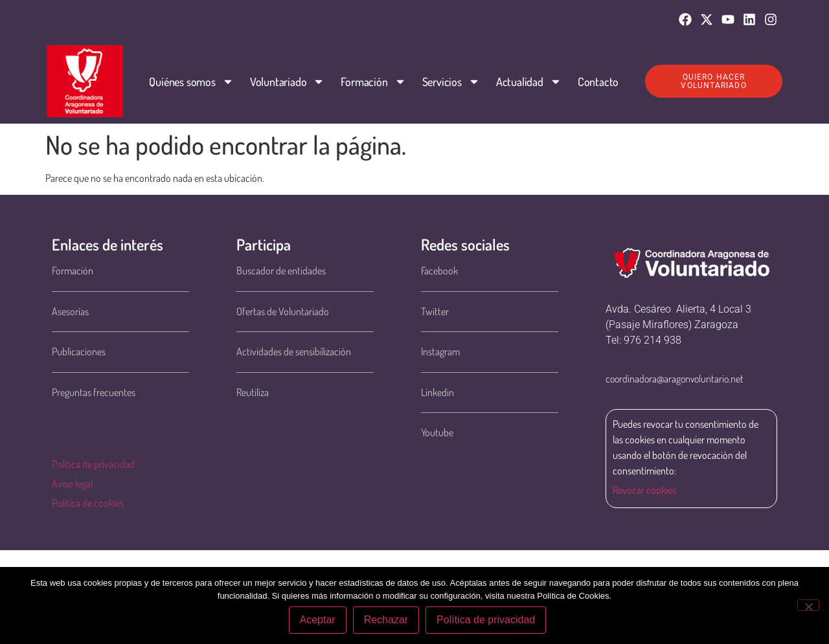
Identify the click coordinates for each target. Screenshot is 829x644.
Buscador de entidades (281, 271)
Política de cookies (88, 503)
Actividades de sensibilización (294, 351)
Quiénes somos (191, 82)
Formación (373, 82)
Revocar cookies (644, 490)
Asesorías (70, 311)
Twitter (435, 311)
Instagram (440, 351)
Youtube (437, 432)
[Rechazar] (808, 605)
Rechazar (386, 620)
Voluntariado (287, 82)
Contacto (597, 82)
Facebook (439, 271)
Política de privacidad (93, 464)
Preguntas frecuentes (94, 392)
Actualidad (528, 82)
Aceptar (318, 620)
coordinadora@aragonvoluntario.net (675, 379)
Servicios (450, 82)
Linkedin (437, 392)
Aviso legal (72, 483)
